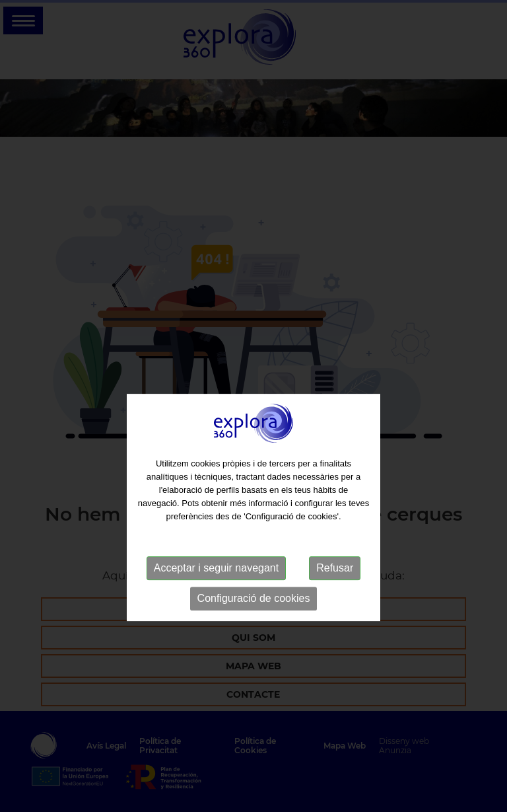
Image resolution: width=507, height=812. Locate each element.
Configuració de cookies (254, 615)
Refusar (335, 585)
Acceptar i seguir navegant (216, 585)
